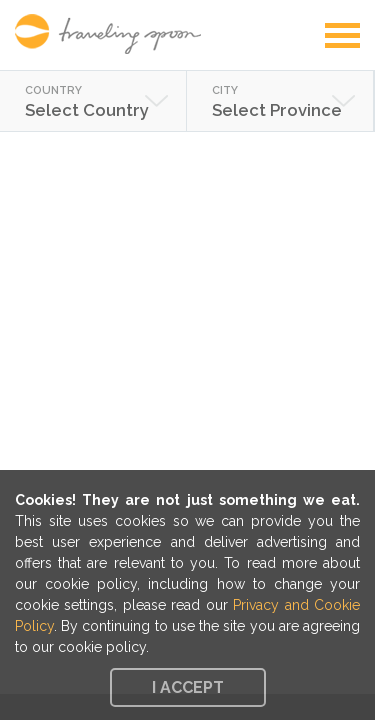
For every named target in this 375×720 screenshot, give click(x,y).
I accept (188, 687)
